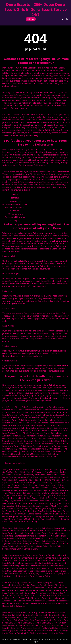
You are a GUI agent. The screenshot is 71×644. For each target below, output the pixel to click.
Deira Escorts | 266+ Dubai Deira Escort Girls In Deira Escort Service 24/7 (35, 9)
